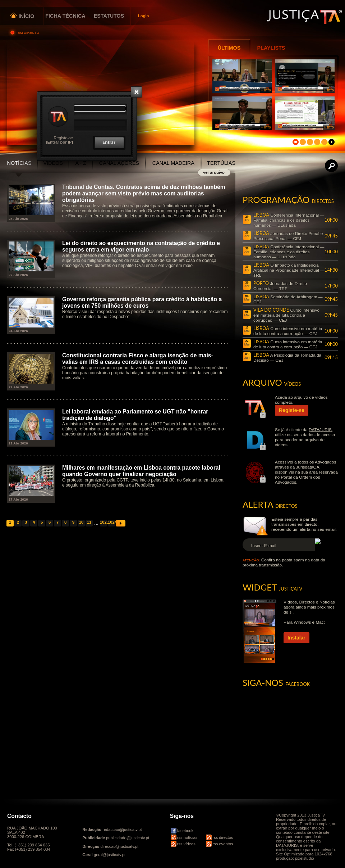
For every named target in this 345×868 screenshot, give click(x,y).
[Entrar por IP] (59, 142)
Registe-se (63, 138)
